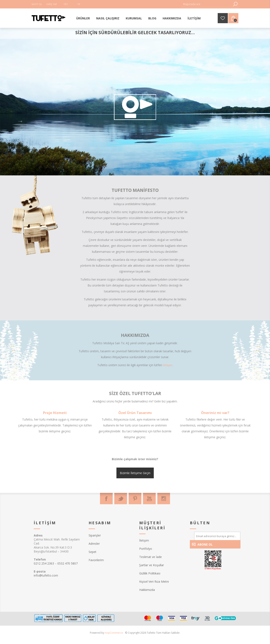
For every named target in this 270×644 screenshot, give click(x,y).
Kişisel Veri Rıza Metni (154, 581)
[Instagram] (164, 499)
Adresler (94, 544)
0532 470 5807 (67, 563)
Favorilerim (96, 560)
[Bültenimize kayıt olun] (217, 536)
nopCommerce (114, 633)
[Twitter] (121, 499)
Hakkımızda (147, 590)
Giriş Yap (52, 4)
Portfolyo (146, 549)
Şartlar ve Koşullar (152, 565)
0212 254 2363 (44, 563)
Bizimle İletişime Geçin (135, 473)
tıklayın (167, 365)
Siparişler (95, 535)
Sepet (92, 552)
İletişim (144, 540)
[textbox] (207, 4)
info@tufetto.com (46, 575)
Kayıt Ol (37, 4)
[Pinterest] (135, 499)
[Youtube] (149, 499)
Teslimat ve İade (151, 557)
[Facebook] (106, 499)
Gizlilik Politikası (150, 573)
